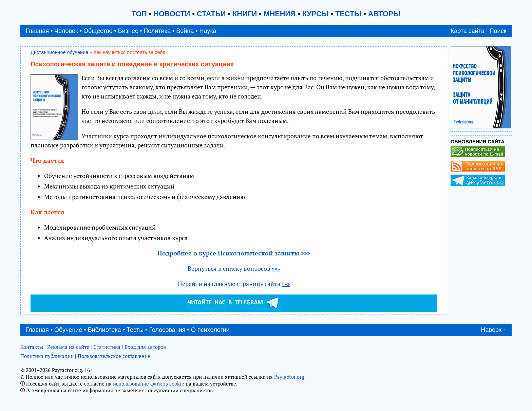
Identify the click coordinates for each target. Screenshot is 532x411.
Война (185, 31)
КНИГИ (245, 14)
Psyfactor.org (289, 377)
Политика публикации (47, 356)
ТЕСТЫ (348, 14)
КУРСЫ (316, 14)
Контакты (32, 347)
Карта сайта (468, 31)
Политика (157, 31)
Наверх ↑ (494, 330)
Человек (66, 31)
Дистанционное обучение (59, 52)
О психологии (210, 330)
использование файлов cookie (149, 383)
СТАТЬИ (211, 14)
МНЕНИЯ (280, 14)
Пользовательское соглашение (114, 356)
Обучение (68, 330)
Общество (98, 31)
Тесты (135, 330)
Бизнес (128, 31)
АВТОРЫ (384, 14)
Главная (37, 31)
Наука (208, 31)
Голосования (167, 330)
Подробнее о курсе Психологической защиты (234, 253)
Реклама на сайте (68, 347)
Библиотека (104, 330)
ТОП (139, 14)
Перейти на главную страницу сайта (234, 284)
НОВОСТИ (172, 14)
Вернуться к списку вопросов (234, 268)
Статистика (107, 347)
